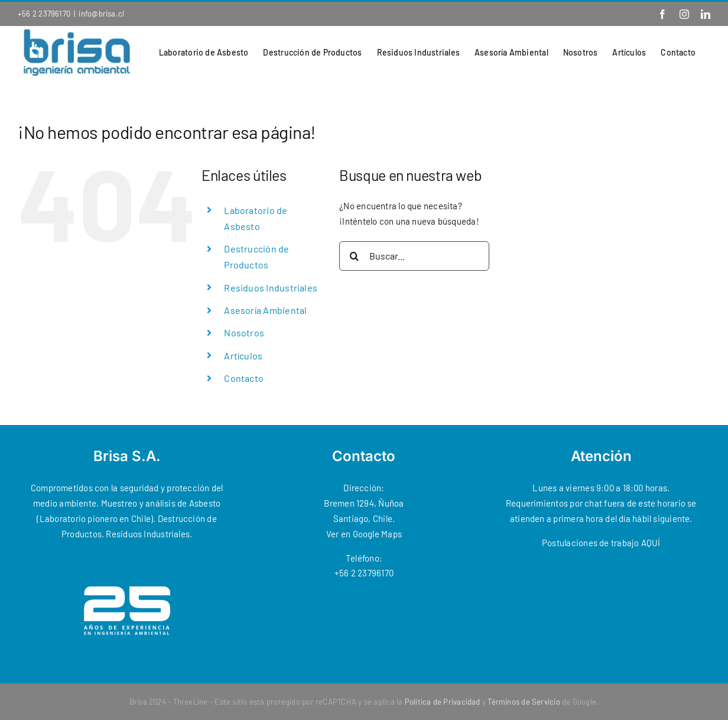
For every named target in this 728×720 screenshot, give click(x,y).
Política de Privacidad (443, 702)
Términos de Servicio (524, 702)
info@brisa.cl (101, 14)
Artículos (243, 356)
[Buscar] (354, 256)
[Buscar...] (414, 256)
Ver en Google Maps (364, 534)
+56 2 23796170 (44, 14)
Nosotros (244, 333)
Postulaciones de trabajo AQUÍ (601, 543)
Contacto (244, 378)
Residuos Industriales (271, 288)
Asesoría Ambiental (265, 310)
